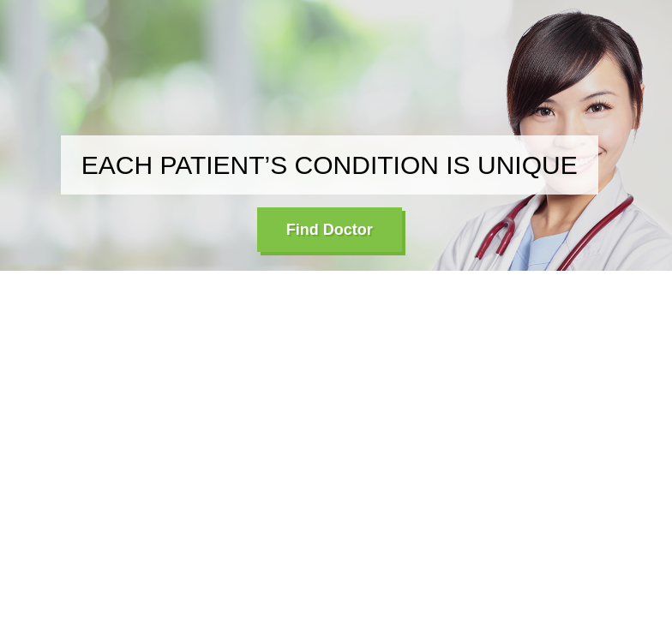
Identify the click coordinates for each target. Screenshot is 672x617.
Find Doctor (330, 230)
